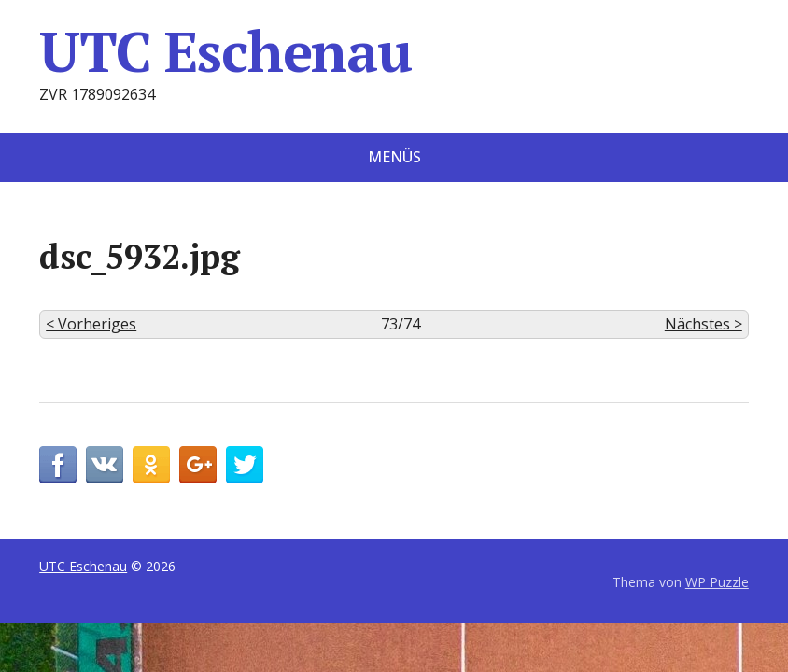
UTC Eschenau (225, 51)
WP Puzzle (717, 582)
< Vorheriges (91, 324)
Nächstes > (704, 324)
